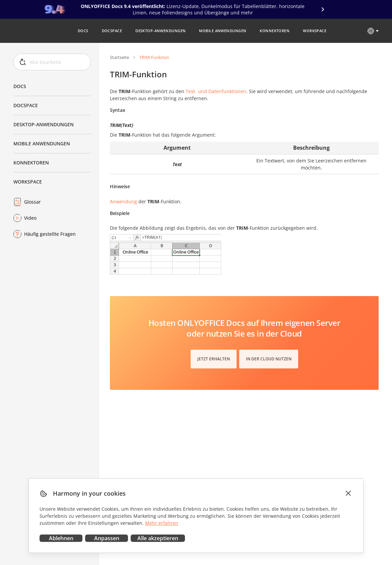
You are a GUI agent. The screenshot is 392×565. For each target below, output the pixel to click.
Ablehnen (61, 538)
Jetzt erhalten (214, 359)
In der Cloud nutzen (269, 359)
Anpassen (107, 538)
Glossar (32, 202)
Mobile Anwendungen (42, 144)
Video (30, 218)
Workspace (28, 182)
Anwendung (123, 201)
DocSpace (26, 105)
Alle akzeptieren (158, 538)
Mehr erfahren (162, 523)
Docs (20, 86)
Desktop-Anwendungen (44, 124)
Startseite (119, 57)
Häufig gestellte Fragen (50, 234)
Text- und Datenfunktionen (216, 91)
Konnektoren (31, 163)
